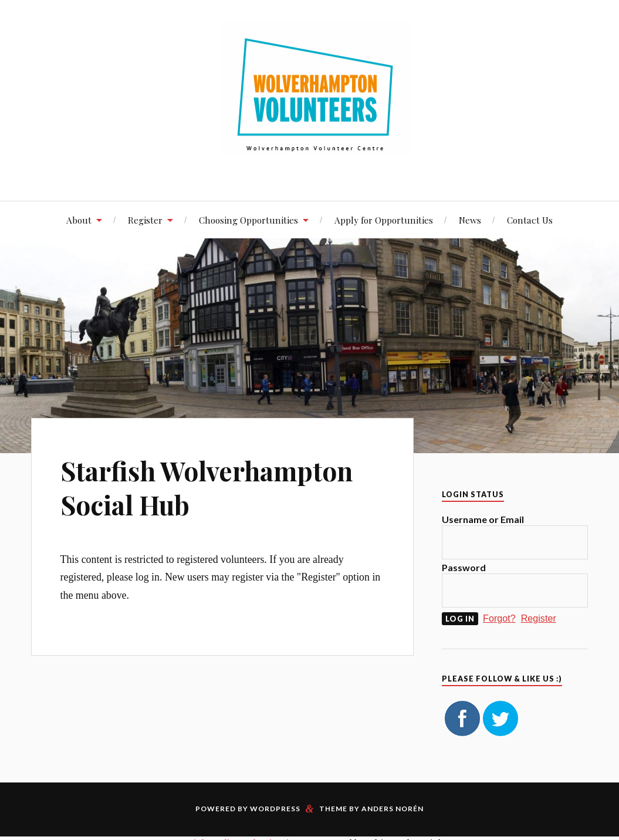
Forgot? (499, 618)
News (470, 220)
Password (464, 567)
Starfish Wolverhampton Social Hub (207, 487)
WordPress (275, 809)
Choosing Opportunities (248, 220)
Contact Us (530, 220)
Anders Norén (393, 809)
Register (145, 220)
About (79, 220)
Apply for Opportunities (384, 220)
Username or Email (483, 519)
